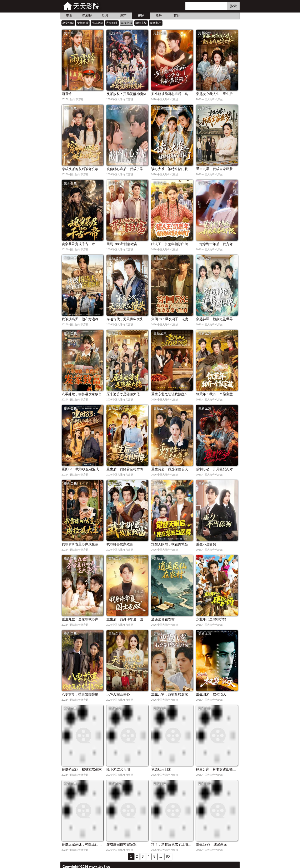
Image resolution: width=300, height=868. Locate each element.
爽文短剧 (68, 23)
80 (168, 856)
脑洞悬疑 (141, 23)
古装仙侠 (112, 23)
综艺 (123, 16)
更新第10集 (72, 33)
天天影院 (86, 6)
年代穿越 (126, 23)
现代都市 (156, 23)
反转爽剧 (97, 23)
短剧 (141, 16)
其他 (177, 16)
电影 (69, 16)
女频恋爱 (83, 23)
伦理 (159, 16)
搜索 (233, 6)
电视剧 (87, 16)
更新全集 (115, 33)
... (161, 856)
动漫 (105, 16)
